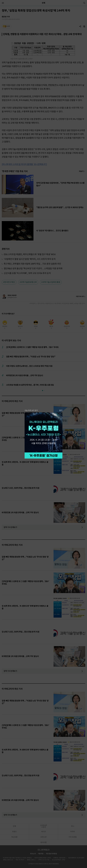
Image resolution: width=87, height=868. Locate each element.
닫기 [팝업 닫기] (61, 411)
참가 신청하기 (43, 456)
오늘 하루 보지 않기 (31, 411)
